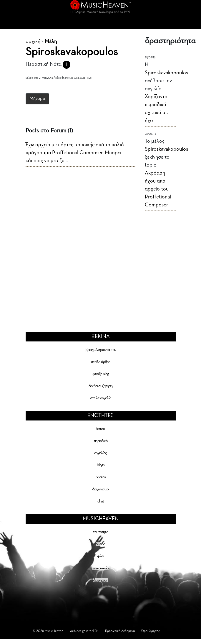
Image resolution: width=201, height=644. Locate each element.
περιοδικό (101, 441)
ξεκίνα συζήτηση (100, 386)
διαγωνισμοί (100, 489)
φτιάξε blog (101, 374)
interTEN (92, 631)
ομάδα (100, 544)
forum (100, 429)
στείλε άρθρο (100, 362)
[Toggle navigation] (101, 23)
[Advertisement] (101, 261)
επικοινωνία (100, 568)
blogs (101, 465)
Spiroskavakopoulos (166, 73)
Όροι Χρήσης (151, 631)
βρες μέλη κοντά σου (101, 350)
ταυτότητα (101, 532)
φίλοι (101, 556)
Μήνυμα (37, 99)
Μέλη (51, 42)
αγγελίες (100, 453)
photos (101, 477)
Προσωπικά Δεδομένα (120, 631)
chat (101, 501)
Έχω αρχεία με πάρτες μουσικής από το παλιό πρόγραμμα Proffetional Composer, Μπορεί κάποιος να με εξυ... (75, 153)
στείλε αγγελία (101, 398)
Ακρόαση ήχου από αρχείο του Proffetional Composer (158, 189)
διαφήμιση (100, 580)
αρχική (33, 42)
